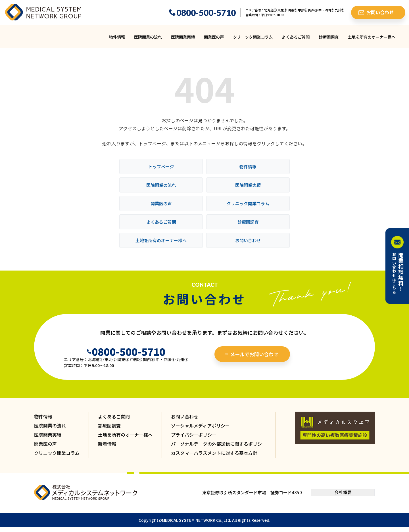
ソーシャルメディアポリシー (200, 426)
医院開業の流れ (148, 37)
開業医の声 (214, 37)
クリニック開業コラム (253, 37)
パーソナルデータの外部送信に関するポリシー (219, 444)
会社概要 (343, 493)
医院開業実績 (183, 37)
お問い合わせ (248, 240)
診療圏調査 (329, 37)
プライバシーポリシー (194, 435)
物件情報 (117, 37)
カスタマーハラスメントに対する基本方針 (214, 453)
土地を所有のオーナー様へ (372, 37)
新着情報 (107, 444)
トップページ (161, 166)
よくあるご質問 (296, 37)
